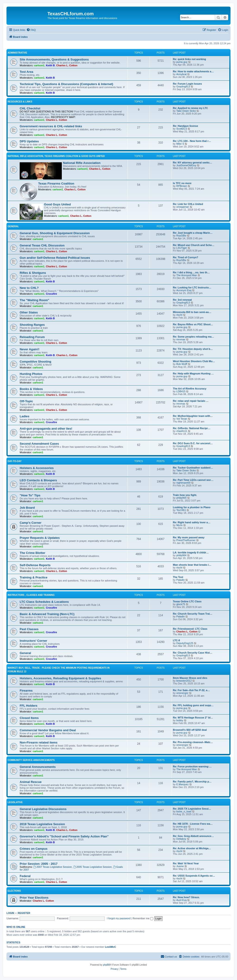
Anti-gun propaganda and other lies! (46, 429)
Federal (25, 876)
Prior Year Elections (34, 898)
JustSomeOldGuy (186, 165)
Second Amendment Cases (39, 444)
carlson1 (39, 65)
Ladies (25, 416)
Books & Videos (31, 389)
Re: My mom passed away (189, 537)
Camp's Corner (31, 523)
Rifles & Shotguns (33, 273)
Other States (29, 312)
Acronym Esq (184, 290)
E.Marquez (182, 784)
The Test (178, 577)
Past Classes (29, 629)
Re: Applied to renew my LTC (190, 108)
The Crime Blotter (33, 553)
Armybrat (182, 74)
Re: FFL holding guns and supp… (193, 705)
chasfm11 (182, 431)
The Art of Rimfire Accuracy (190, 389)
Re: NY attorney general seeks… (192, 163)
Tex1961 (181, 510)
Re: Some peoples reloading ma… (193, 337)
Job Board (27, 508)
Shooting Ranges (32, 325)
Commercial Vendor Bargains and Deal (48, 730)
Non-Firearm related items (39, 742)
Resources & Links (20, 102)
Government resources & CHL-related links (51, 126)
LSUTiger (182, 248)
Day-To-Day (15, 461)
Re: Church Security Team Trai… (193, 614)
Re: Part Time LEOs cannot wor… (193, 480)
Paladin (181, 580)
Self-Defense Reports (35, 565)
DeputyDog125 (185, 643)
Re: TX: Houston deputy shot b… (193, 349)
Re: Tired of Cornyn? (186, 257)
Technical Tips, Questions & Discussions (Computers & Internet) (66, 84)
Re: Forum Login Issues (187, 84)
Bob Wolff (182, 364)
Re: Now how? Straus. (186, 897)
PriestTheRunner (186, 540)
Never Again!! (30, 349)
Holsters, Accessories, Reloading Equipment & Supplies (60, 678)
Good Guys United (57, 204)
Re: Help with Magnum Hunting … (193, 373)
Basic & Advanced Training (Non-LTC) (47, 614)
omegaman (183, 207)
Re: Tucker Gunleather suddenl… (193, 468)
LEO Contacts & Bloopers (38, 480)
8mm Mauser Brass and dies (190, 678)
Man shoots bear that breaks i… (192, 565)
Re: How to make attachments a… (193, 71)
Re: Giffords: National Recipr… (192, 428)
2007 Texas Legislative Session (53, 867)
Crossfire (51, 294)
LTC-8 (176, 640)
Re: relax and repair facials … (191, 401)
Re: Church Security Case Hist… (193, 653)
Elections (14, 891)
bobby (180, 720)
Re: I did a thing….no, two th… (191, 272)
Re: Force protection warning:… (192, 766)
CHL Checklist (30, 108)
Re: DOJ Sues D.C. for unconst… (193, 443)
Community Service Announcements (31, 760)
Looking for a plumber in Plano (192, 507)
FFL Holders (29, 706)
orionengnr (182, 693)
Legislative (15, 802)
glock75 (181, 604)
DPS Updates (29, 141)
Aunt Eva (182, 900)
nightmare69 (183, 483)
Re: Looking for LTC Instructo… (192, 287)
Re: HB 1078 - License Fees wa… (193, 824)
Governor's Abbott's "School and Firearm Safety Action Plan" (64, 836)
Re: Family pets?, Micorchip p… (192, 782)
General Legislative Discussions (43, 809)
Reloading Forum (32, 337)
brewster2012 (184, 681)
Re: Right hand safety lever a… (192, 522)
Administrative (17, 53)
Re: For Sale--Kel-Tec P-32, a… (191, 690)
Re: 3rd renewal (182, 300)
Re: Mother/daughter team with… (193, 416)
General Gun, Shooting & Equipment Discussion (55, 233)
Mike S (180, 144)
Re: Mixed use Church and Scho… (194, 245)
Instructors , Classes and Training (31, 595)
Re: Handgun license (186, 126)
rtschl (179, 315)
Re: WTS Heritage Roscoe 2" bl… (193, 718)
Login (10, 913)
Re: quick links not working (189, 59)
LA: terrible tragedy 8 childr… (191, 552)
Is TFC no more (182, 183)
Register (24, 913)
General (13, 226)
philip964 (181, 498)
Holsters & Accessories (37, 468)
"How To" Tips (30, 495)
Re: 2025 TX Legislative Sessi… (192, 809)
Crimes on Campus (34, 849)
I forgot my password (119, 918)
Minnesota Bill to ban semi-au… (192, 312)
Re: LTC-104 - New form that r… (192, 141)
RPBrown (182, 186)
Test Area (27, 72)
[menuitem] (31, 30)
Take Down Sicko (186, 111)
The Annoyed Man (187, 275)
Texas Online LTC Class (187, 601)
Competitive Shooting (35, 362)
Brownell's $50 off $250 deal (190, 730)
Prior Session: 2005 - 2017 (39, 864)
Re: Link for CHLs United (188, 204)
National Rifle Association (82, 163)
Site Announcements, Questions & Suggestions (54, 59)
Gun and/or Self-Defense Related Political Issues (55, 258)
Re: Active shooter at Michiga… (192, 848)
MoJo (179, 525)
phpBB (106, 965)
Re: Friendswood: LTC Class (190, 629)
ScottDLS (182, 129)
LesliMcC (110, 947)
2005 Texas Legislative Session (93, 867)
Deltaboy (181, 839)
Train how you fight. (185, 495)
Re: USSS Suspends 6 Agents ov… (194, 876)
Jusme (180, 866)
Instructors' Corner (33, 641)
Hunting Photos (31, 374)
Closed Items (29, 718)
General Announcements (38, 767)
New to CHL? (29, 288)
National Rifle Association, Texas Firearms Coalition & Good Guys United (56, 156)
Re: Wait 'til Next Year (186, 863)
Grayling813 (183, 86)
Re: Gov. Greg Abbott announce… (193, 836)
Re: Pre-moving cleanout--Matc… (193, 742)
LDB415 (181, 391)
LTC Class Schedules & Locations (44, 602)
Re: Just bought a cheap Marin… (193, 233)
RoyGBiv (181, 236)
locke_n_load (184, 811)
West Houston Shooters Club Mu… (194, 361)
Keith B (50, 65)
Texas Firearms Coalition (56, 184)
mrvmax (181, 339)
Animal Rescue (31, 782)
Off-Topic (26, 401)
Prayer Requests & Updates (40, 538)
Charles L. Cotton (67, 65)
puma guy (182, 62)
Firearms (26, 691)
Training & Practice (33, 577)
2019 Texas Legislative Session (42, 824)
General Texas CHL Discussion (42, 245)
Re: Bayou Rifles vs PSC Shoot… (193, 324)
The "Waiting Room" (34, 300)
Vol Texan (182, 419)
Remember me (143, 918)
